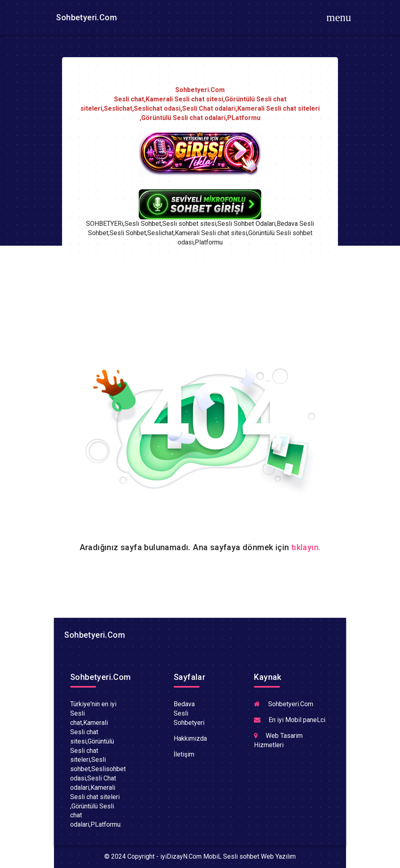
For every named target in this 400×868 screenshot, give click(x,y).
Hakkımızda (190, 738)
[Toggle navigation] (339, 17)
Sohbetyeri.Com (85, 17)
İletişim (184, 754)
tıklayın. (306, 547)
